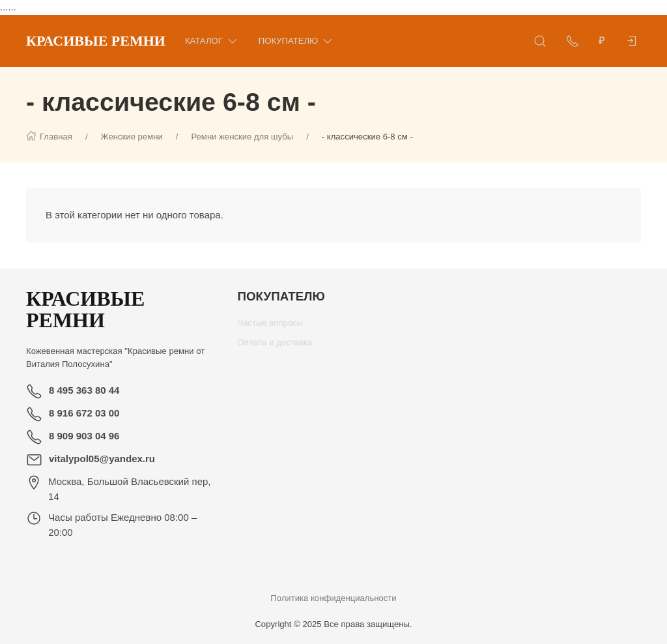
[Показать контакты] (573, 41)
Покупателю (296, 41)
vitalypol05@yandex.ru (102, 459)
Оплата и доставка (275, 347)
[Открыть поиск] (540, 41)
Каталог (212, 41)
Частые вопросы (271, 328)
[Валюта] (602, 41)
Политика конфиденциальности (333, 598)
